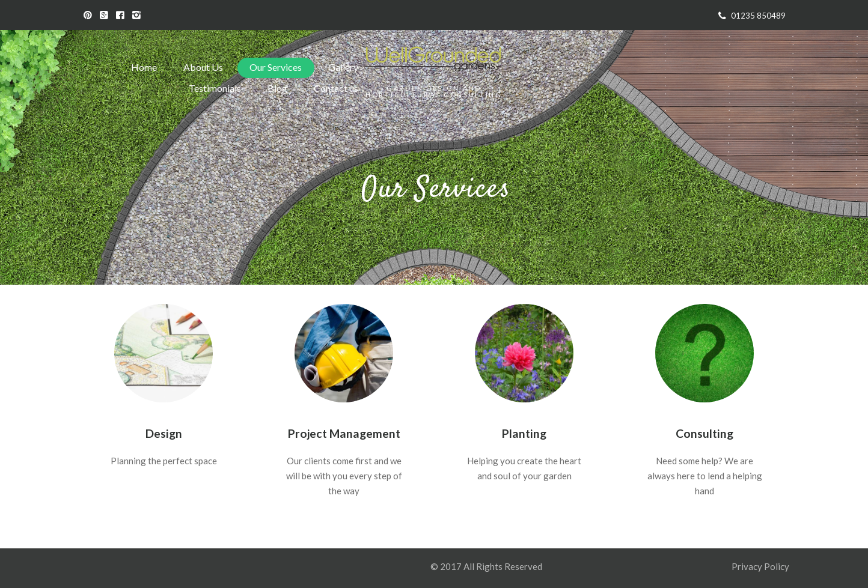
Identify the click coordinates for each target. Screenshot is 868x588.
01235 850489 (758, 16)
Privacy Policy (761, 566)
